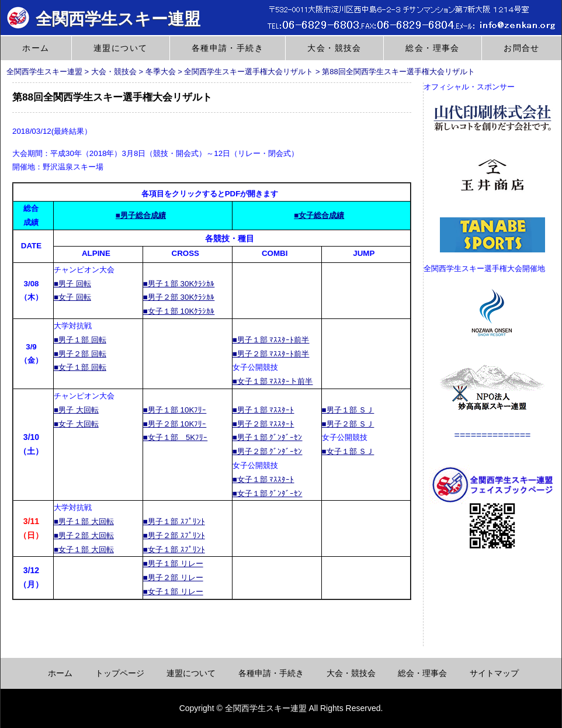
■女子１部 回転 (80, 367)
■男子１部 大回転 (84, 521)
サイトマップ (494, 673)
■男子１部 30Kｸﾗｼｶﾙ (179, 284)
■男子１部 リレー (173, 564)
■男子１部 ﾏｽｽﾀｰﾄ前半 (271, 340)
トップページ (120, 673)
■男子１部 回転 (80, 340)
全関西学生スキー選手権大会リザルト (249, 72)
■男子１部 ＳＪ (348, 410)
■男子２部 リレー (173, 578)
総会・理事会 (432, 48)
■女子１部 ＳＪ (348, 451)
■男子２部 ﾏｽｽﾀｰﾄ (263, 424)
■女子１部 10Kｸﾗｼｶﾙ (179, 311)
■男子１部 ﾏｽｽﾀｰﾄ (263, 410)
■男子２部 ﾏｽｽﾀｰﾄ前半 (271, 354)
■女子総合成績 (319, 215)
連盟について (120, 48)
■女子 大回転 (76, 424)
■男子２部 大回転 (84, 535)
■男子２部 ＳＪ (348, 424)
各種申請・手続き (228, 48)
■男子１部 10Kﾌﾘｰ (175, 410)
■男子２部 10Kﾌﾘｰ (175, 424)
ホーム (36, 48)
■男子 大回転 (76, 410)
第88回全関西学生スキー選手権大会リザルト (398, 72)
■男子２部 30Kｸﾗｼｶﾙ (179, 297)
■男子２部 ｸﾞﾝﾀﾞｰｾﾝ (268, 451)
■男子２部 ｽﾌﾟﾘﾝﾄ (174, 535)
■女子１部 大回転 (84, 550)
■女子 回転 (72, 297)
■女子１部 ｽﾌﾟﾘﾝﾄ (174, 550)
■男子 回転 (72, 284)
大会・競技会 (334, 48)
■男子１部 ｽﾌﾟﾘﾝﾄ (174, 521)
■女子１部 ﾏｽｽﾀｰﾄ (263, 479)
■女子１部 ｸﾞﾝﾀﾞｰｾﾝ (268, 493)
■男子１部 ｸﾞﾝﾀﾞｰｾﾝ (268, 437)
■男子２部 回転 (80, 354)
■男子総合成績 (141, 215)
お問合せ (522, 48)
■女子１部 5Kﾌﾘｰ (175, 437)
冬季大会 (161, 72)
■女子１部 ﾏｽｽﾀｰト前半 (273, 381)
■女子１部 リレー (173, 592)
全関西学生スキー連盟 (103, 19)
